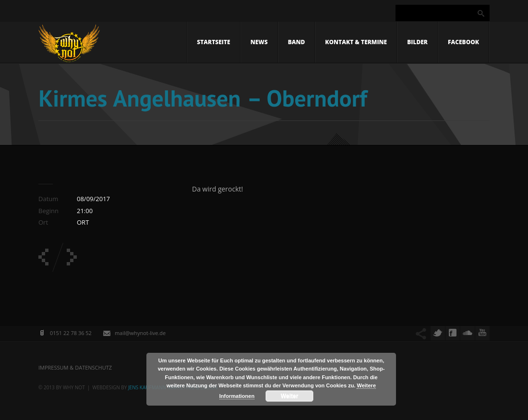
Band (297, 42)
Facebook (463, 42)
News (259, 42)
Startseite (213, 42)
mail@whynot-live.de (140, 333)
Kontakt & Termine (356, 42)
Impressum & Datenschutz (75, 367)
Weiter (289, 396)
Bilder (417, 42)
